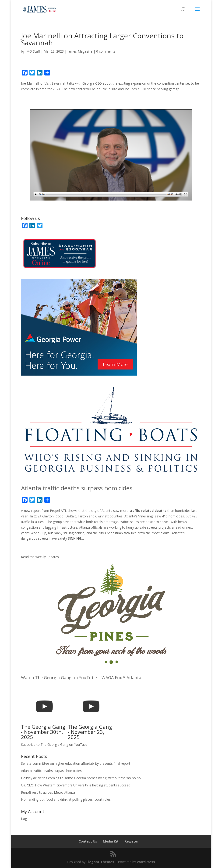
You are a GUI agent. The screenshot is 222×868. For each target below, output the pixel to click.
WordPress (146, 862)
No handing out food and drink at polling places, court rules (66, 799)
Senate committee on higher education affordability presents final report (76, 763)
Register (131, 841)
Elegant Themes (100, 862)
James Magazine (80, 51)
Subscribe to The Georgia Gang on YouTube (54, 744)
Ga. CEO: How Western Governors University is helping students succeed (76, 785)
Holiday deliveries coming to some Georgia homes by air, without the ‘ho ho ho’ (81, 778)
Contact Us (88, 841)
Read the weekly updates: (40, 557)
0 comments (106, 51)
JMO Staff (33, 51)
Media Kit (111, 841)
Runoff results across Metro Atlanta (48, 792)
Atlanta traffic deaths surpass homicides (77, 488)
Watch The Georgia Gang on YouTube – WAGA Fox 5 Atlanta (81, 678)
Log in (26, 819)
